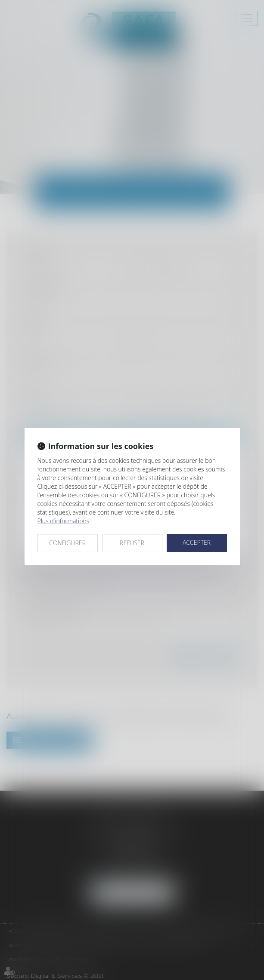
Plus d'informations (64, 521)
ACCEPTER (197, 542)
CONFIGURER (67, 543)
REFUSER (132, 543)
